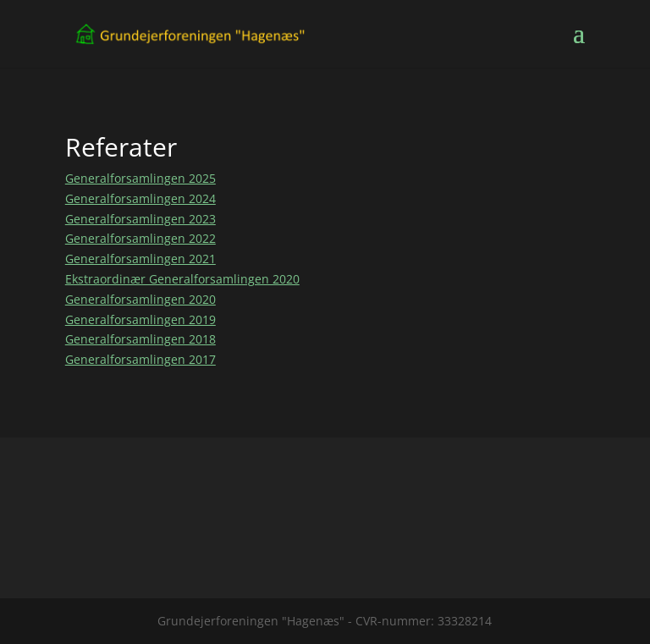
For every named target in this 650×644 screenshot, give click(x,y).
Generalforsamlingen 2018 (140, 339)
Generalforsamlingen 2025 (140, 178)
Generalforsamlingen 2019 (140, 319)
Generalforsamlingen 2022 (140, 238)
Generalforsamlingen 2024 (140, 198)
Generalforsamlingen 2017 (140, 359)
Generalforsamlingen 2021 (140, 259)
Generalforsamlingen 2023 (140, 219)
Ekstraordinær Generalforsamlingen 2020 (182, 279)
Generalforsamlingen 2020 (140, 299)
